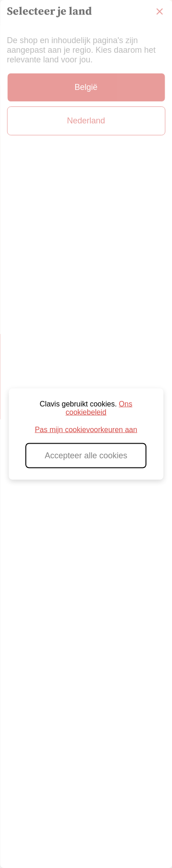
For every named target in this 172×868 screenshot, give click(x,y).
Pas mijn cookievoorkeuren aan (86, 430)
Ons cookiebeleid (99, 408)
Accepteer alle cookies (86, 456)
